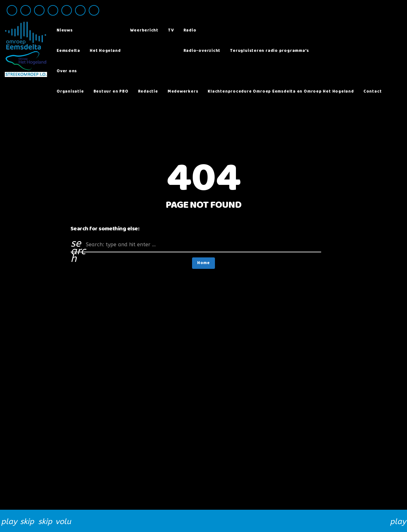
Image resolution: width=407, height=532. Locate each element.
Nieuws (65, 30)
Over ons (67, 71)
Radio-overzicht (202, 51)
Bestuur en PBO (111, 91)
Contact (373, 91)
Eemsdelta (68, 51)
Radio (190, 30)
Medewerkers (183, 91)
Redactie (148, 91)
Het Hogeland (105, 51)
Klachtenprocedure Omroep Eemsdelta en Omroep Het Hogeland (281, 91)
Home (203, 263)
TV (171, 30)
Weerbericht (144, 30)
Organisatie (70, 91)
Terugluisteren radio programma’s (269, 51)
